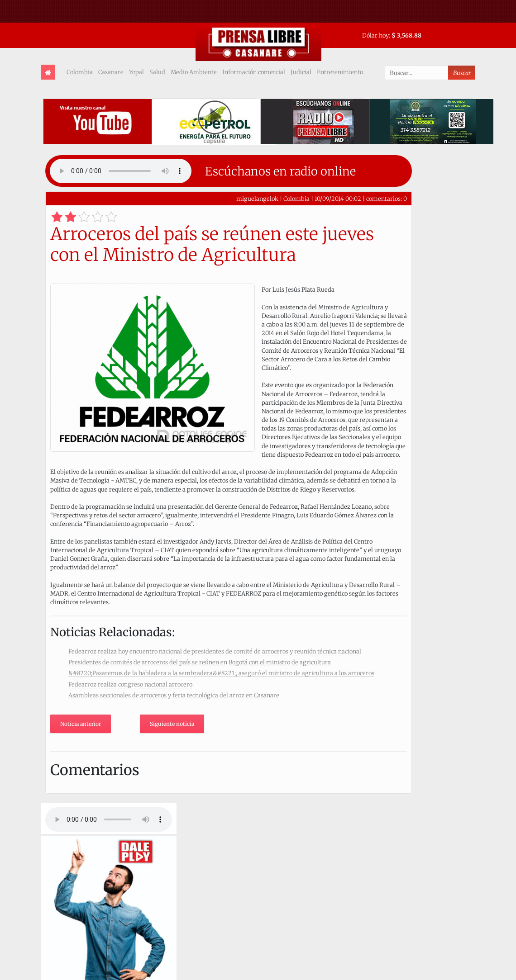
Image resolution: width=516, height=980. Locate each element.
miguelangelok (257, 199)
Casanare (111, 72)
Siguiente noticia (172, 724)
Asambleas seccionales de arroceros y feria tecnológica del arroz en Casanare (174, 695)
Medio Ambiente (194, 72)
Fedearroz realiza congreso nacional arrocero (130, 684)
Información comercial (254, 72)
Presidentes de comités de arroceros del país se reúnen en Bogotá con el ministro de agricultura (200, 662)
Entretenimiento (340, 72)
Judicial (301, 72)
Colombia (80, 72)
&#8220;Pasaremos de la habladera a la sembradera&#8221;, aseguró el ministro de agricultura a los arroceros (221, 673)
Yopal (136, 72)
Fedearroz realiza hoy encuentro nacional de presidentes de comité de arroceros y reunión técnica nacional (215, 651)
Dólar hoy (375, 35)
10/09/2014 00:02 (338, 199)
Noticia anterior (81, 724)
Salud (157, 72)
